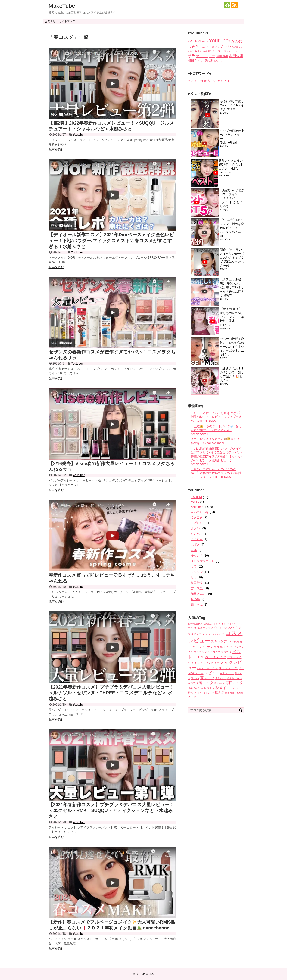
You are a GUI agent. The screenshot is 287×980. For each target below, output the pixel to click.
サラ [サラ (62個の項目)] (192, 56)
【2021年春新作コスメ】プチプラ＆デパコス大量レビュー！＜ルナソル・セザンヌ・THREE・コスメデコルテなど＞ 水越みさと (111, 693)
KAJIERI (196, 497)
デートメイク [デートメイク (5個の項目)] (199, 647)
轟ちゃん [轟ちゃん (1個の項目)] (218, 61)
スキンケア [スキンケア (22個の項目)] (219, 641)
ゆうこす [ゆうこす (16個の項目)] (215, 51)
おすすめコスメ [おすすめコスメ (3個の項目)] (195, 624)
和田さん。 (198, 594)
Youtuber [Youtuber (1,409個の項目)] (220, 40)
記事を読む (56, 149)
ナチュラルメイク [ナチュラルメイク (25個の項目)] (220, 647)
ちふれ (199, 81)
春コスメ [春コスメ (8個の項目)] (193, 683)
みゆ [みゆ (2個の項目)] (205, 51)
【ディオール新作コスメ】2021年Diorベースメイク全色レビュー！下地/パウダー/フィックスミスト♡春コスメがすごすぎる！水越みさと (111, 240)
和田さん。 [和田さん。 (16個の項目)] (196, 61)
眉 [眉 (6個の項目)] (202, 688)
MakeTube (62, 6)
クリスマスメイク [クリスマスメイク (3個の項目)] (217, 634)
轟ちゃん (197, 605)
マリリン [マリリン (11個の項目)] (202, 56)
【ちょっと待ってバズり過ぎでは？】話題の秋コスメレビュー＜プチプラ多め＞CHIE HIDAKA (216, 417)
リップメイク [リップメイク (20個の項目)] (228, 668)
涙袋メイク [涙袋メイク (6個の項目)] (194, 688)
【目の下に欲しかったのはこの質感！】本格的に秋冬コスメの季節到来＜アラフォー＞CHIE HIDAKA (216, 473)
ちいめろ (197, 534)
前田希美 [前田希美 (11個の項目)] (222, 56)
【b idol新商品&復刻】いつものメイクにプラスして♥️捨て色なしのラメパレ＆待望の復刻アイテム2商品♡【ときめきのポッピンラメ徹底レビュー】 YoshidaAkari (217, 456)
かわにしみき (200, 512)
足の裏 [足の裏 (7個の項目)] (209, 61)
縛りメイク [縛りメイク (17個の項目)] (195, 693)
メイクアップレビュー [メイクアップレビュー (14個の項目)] (205, 663)
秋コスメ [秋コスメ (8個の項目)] (209, 688)
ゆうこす (210, 81)
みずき (195, 545)
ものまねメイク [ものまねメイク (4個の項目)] (210, 624)
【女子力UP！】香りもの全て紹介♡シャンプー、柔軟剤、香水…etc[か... (232, 317)
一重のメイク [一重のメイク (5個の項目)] (227, 674)
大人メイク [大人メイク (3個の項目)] (221, 678)
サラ (194, 566)
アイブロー (225, 81)
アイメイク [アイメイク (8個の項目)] (212, 628)
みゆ (194, 550)
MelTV (195, 502)
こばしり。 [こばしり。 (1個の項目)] (215, 47)
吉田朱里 (197, 588)
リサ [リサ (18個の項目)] (212, 56)
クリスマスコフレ (203, 561)
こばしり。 (198, 523)
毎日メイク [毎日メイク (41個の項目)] (234, 683)
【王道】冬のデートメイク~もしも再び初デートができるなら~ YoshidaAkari (216, 430)
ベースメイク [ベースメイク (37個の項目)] (216, 657)
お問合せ (50, 21)
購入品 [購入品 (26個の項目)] (219, 693)
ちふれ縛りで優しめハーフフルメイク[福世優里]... (232, 105)
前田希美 (197, 583)
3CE (191, 81)
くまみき (197, 517)
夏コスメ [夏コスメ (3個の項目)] (195, 678)
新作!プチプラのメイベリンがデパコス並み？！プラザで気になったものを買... (232, 258)
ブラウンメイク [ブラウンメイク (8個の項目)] (203, 652)
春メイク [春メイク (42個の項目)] (206, 683)
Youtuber (78, 135)
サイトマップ (67, 21)
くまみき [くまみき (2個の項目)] (204, 47)
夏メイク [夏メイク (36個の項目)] (207, 678)
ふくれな (197, 539)
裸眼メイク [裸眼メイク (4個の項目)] (209, 693)
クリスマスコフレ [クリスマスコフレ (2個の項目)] (231, 51)
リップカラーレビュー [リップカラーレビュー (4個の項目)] (207, 668)
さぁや (195, 528)
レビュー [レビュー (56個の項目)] (212, 673)
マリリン (197, 572)
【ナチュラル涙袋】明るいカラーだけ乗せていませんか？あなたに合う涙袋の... (232, 287)
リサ (194, 577)
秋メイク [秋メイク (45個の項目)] (223, 688)
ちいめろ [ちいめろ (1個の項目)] (236, 47)
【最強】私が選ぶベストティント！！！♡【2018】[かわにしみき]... (232, 198)
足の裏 (195, 599)
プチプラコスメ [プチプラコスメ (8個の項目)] (222, 652)
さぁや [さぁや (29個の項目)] (226, 46)
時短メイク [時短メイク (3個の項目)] (219, 683)
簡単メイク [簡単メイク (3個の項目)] (236, 688)
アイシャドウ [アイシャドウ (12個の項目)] (227, 624)
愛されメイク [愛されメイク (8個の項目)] (234, 678)
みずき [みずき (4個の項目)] (198, 51)
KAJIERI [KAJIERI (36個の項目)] (195, 41)
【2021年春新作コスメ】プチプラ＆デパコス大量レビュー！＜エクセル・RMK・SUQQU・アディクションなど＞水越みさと (111, 810)
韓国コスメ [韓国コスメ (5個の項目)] (231, 693)
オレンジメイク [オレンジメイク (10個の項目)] (229, 627)
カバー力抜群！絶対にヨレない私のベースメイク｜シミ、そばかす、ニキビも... (232, 347)
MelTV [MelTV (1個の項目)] (205, 42)
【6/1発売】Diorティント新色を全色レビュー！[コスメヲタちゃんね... (232, 228)
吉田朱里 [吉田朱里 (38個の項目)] (236, 56)
